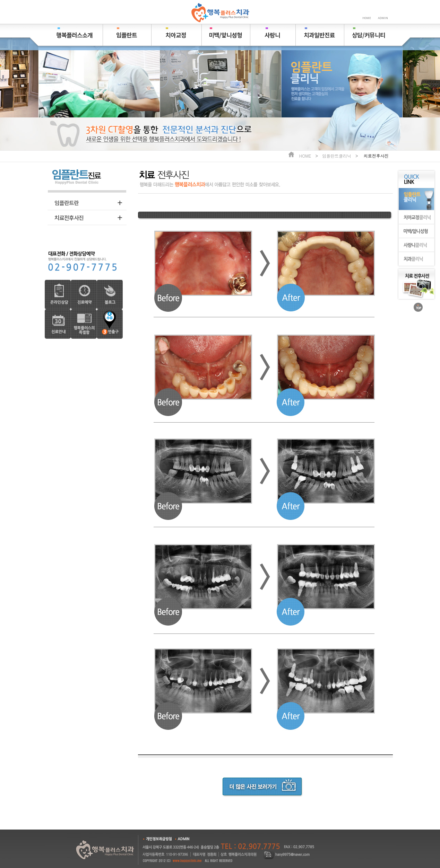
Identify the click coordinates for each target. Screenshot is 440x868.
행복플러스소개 (74, 35)
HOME (367, 18)
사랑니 (272, 35)
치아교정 (176, 35)
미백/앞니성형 (225, 35)
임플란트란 (67, 203)
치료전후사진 (69, 218)
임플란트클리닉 (337, 156)
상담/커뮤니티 (369, 35)
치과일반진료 (319, 35)
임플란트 (127, 35)
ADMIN (383, 18)
